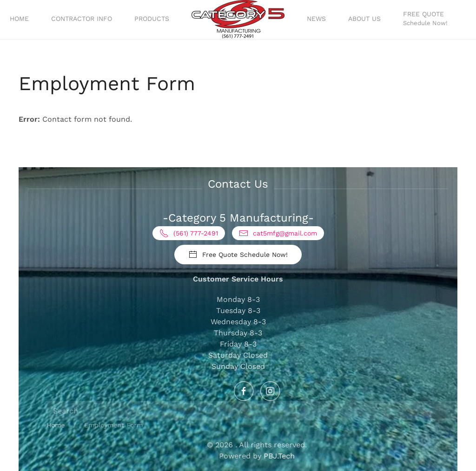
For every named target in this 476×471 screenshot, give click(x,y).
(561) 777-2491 (189, 233)
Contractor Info (82, 19)
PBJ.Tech (364, 456)
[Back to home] (238, 20)
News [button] (316, 19)
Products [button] (152, 19)
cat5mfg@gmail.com (278, 233)
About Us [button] (364, 19)
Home (19, 19)
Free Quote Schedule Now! (238, 255)
